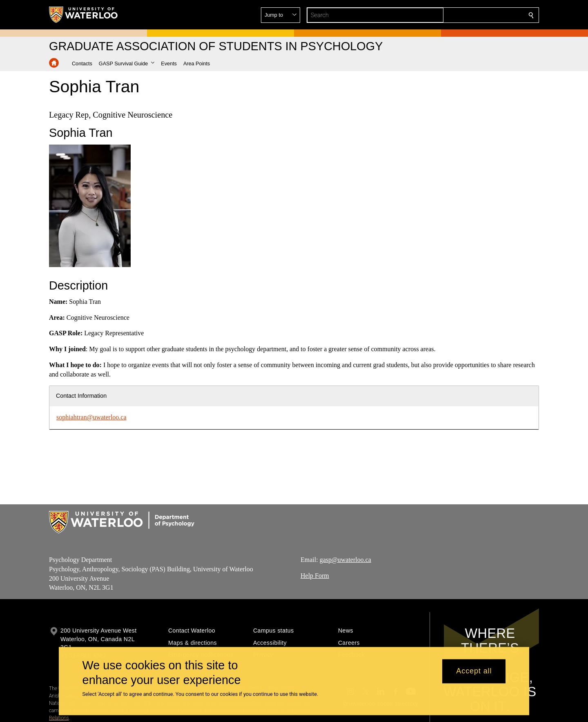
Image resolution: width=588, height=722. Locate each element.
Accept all (474, 671)
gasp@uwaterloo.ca (345, 560)
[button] (472, 15)
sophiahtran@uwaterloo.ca (91, 417)
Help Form (315, 576)
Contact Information (81, 396)
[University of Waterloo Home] (84, 15)
